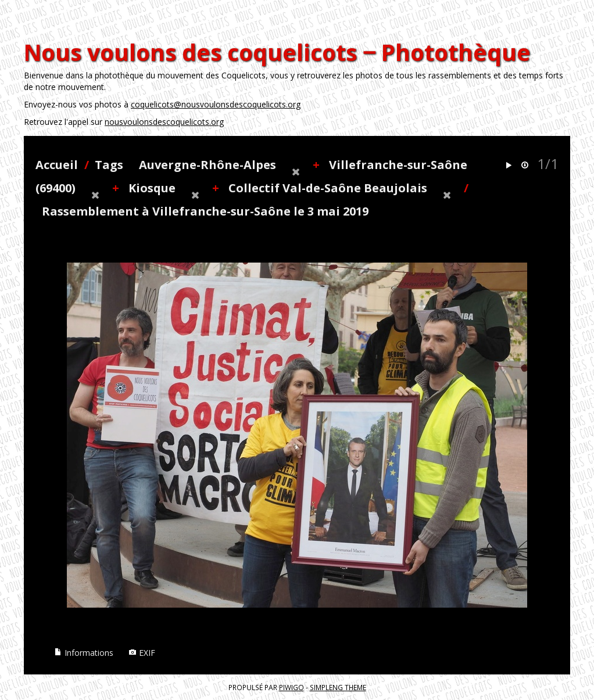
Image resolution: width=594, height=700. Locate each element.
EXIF (142, 653)
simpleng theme (338, 687)
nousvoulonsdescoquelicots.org (164, 122)
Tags (109, 165)
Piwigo (291, 687)
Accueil (57, 165)
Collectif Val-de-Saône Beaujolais (328, 188)
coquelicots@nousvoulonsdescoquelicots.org (216, 104)
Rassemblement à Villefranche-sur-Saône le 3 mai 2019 (205, 211)
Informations (84, 653)
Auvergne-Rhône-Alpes (207, 165)
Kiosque (152, 188)
